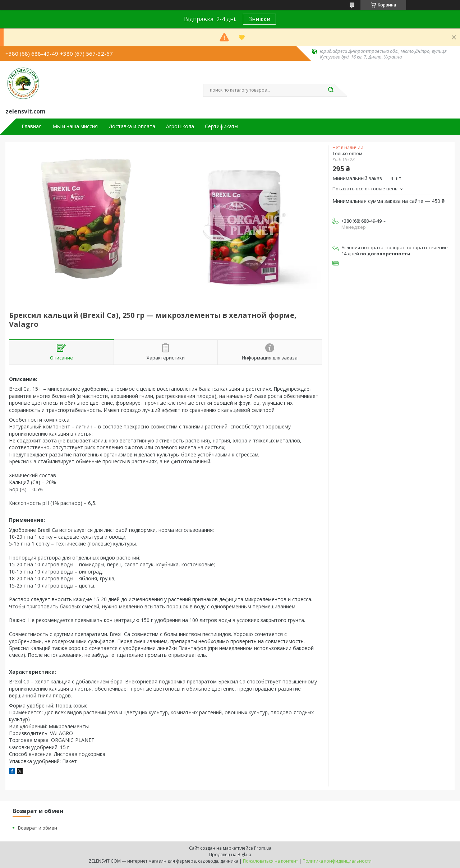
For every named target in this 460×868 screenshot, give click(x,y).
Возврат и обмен (38, 828)
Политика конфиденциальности (337, 861)
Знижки (259, 19)
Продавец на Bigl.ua (230, 855)
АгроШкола (180, 126)
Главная (32, 126)
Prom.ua (263, 848)
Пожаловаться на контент (270, 861)
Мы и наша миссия (75, 126)
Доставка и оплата (132, 126)
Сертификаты (222, 126)
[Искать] (331, 90)
